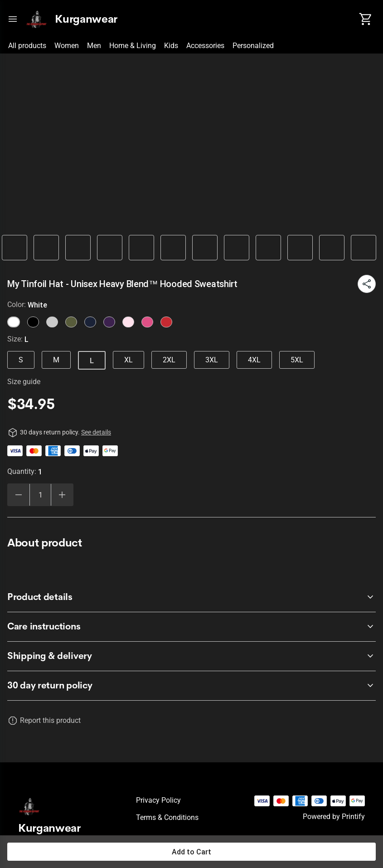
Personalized (253, 46)
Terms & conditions (167, 817)
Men (94, 46)
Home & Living (133, 46)
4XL (254, 360)
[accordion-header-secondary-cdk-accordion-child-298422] (191, 597)
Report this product (50, 720)
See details (96, 432)
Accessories (205, 46)
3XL (212, 360)
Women (67, 46)
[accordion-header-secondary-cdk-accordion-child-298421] (191, 686)
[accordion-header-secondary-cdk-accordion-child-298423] (191, 627)
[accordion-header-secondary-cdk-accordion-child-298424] (191, 656)
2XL (169, 360)
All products (27, 46)
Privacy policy (158, 800)
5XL (297, 360)
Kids (171, 46)
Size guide (24, 382)
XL (128, 360)
